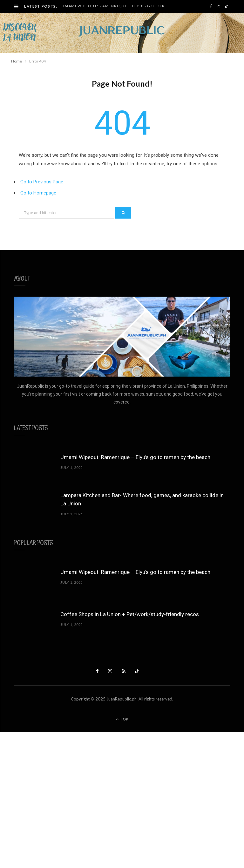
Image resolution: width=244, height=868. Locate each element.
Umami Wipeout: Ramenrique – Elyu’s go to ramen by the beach (117, 6)
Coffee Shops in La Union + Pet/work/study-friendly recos (130, 614)
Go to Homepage (38, 193)
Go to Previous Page (42, 182)
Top (122, 719)
